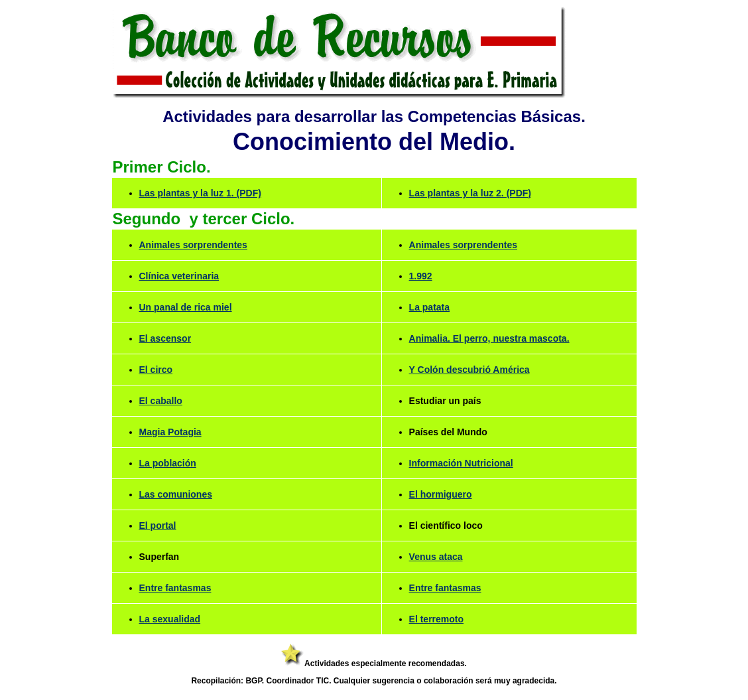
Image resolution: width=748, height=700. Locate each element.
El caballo (161, 401)
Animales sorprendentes (193, 245)
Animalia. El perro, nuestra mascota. (489, 338)
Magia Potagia (170, 432)
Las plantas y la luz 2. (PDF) (470, 193)
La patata (429, 307)
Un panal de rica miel (186, 307)
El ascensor (165, 338)
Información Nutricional (461, 463)
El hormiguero (441, 494)
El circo (156, 370)
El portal (158, 525)
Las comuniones (176, 494)
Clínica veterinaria (179, 276)
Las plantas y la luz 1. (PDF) (200, 193)
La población (168, 463)
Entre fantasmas (175, 588)
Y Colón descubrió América (469, 370)
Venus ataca (436, 557)
